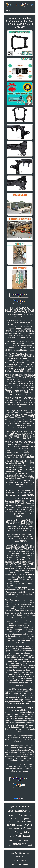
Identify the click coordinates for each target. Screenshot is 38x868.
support (24, 807)
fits (17, 832)
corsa (23, 815)
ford (23, 828)
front (26, 836)
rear (11, 833)
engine (28, 825)
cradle (10, 840)
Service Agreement (20, 864)
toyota (16, 828)
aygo (11, 815)
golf (30, 815)
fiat (31, 841)
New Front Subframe (20, 853)
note (21, 819)
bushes (23, 821)
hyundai (14, 807)
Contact (20, 857)
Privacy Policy (20, 860)
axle (27, 832)
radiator (9, 846)
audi (10, 829)
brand (29, 829)
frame (27, 819)
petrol (26, 841)
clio (21, 833)
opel (30, 845)
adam (16, 816)
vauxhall (15, 836)
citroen (29, 822)
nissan (14, 818)
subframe (19, 844)
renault (18, 840)
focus (30, 812)
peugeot (20, 825)
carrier (11, 825)
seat (18, 822)
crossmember (17, 810)
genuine (11, 821)
